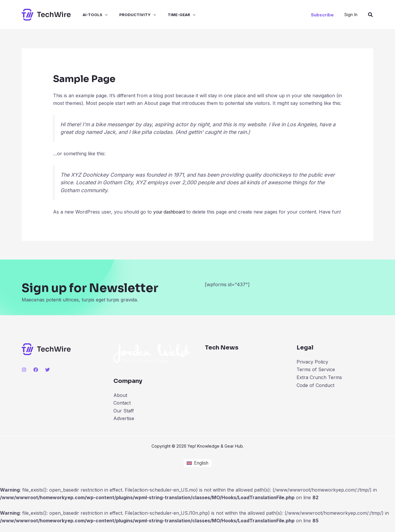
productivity (129, 15)
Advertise (124, 426)
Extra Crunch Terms (319, 385)
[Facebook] (36, 377)
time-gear (171, 15)
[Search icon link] (371, 15)
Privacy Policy (312, 369)
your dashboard (171, 212)
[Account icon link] (351, 15)
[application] (99, 15)
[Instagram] (24, 377)
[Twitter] (47, 377)
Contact (122, 410)
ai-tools (89, 15)
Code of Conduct (315, 393)
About (120, 403)
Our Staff (124, 418)
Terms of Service (316, 377)
